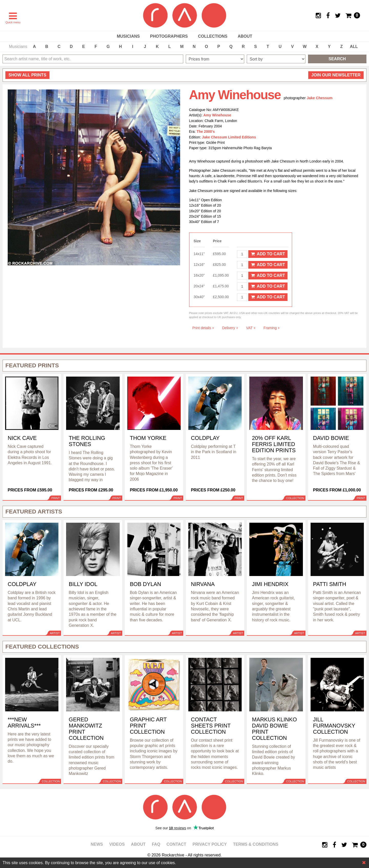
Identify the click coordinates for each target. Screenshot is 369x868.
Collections (213, 36)
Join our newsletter (336, 75)
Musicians (128, 36)
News (97, 844)
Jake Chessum (320, 98)
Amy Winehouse (217, 115)
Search (337, 59)
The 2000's (206, 132)
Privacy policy (210, 844)
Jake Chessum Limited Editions (229, 137)
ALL (354, 47)
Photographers (169, 36)
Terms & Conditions (256, 844)
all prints (27, 75)
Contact (176, 844)
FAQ (156, 844)
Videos (117, 844)
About (245, 36)
